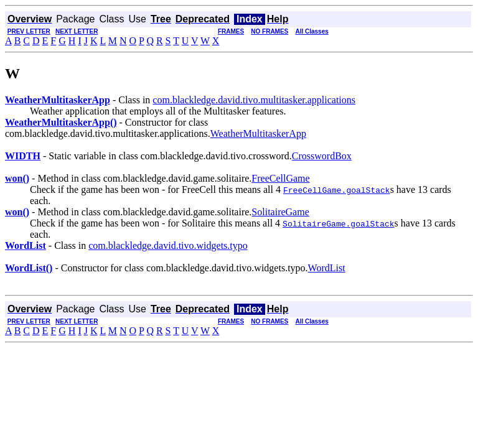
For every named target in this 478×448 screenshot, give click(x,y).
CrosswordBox (322, 156)
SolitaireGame (280, 212)
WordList (327, 268)
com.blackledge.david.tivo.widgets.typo (168, 245)
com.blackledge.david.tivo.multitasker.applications (254, 100)
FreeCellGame (280, 178)
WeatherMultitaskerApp (258, 133)
